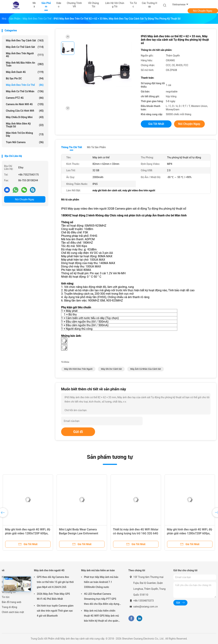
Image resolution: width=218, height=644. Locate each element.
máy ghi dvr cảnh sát (111, 369)
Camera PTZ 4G (25, 98)
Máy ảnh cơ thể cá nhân (25, 91)
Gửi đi (78, 432)
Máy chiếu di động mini (25, 117)
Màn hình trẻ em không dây (25, 134)
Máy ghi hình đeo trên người (78, 369)
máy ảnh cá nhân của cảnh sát (146, 369)
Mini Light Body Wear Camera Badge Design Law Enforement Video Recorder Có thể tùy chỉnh (79, 533)
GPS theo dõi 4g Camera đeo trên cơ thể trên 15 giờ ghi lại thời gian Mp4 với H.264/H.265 (55, 582)
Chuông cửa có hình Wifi (25, 111)
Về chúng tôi (9, 592)
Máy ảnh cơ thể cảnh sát (25, 47)
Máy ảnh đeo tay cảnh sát (25, 40)
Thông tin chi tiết (72, 147)
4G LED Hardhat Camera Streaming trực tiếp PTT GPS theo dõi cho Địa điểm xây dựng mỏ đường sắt (102, 599)
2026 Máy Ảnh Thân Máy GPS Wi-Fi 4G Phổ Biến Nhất (53, 596)
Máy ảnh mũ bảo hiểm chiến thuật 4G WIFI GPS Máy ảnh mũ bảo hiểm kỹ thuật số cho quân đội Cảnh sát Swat (101, 616)
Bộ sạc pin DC (25, 78)
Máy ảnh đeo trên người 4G (25, 55)
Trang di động (9, 607)
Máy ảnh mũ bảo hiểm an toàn (25, 64)
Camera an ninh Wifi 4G (25, 104)
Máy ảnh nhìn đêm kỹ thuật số (25, 125)
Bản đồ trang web (12, 602)
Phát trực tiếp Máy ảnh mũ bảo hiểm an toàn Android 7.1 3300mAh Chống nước (101, 582)
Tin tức (6, 597)
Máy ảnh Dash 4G (25, 72)
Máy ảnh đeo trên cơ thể (25, 85)
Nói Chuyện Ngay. (203, 11)
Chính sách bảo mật (13, 612)
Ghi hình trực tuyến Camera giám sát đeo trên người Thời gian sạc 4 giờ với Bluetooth (55, 611)
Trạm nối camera (25, 142)
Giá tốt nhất (156, 124)
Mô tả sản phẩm (96, 147)
